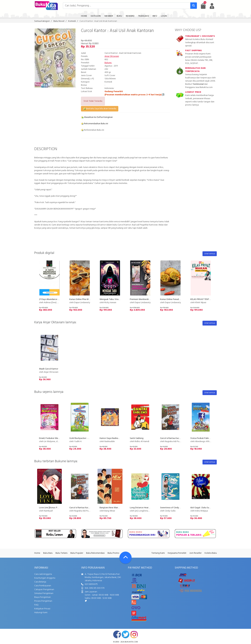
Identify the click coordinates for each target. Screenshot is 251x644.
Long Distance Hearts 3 (141, 508)
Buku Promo (113, 553)
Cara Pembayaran (43, 586)
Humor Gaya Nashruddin (111, 438)
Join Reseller (195, 553)
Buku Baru (48, 553)
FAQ (36, 605)
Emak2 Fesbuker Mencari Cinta (54, 438)
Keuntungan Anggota (45, 578)
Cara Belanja (40, 582)
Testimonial (198, 84)
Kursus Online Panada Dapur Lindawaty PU (180, 299)
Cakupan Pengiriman (44, 590)
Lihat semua (210, 254)
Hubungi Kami (41, 613)
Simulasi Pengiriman (44, 593)
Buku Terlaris (61, 553)
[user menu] (212, 6)
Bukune (108, 63)
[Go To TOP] (125, 558)
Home (37, 553)
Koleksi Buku (211, 553)
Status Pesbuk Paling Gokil (203, 438)
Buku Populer (77, 553)
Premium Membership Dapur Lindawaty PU (150, 299)
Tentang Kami (158, 553)
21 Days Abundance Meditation (54, 299)
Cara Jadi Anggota (43, 574)
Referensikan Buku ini (93, 130)
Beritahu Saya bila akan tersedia (100, 109)
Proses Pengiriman (43, 601)
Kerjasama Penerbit (177, 553)
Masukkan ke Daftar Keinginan (97, 117)
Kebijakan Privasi (42, 609)
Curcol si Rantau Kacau (171, 438)
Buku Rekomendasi (95, 553)
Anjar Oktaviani (112, 56)
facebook (117, 634)
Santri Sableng (137, 438)
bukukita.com (131, 642)
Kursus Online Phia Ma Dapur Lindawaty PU (89, 299)
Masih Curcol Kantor (49, 369)
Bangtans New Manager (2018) (114, 508)
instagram (134, 634)
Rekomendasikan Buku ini (95, 124)
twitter (125, 634)
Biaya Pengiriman (43, 597)
